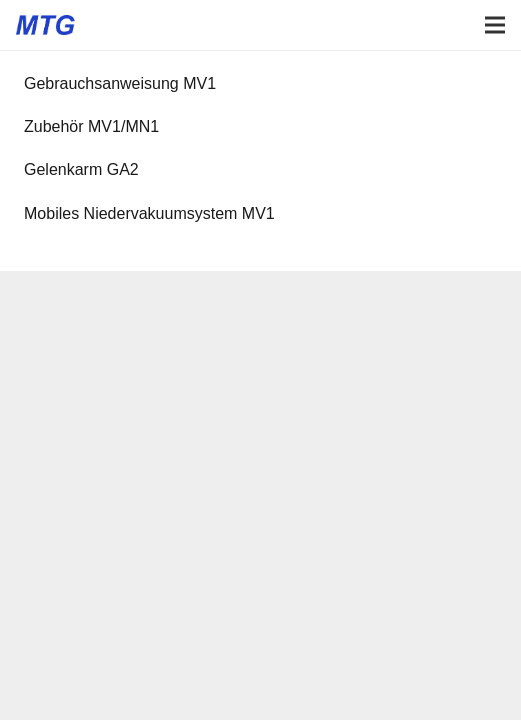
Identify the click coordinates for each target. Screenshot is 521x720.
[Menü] (495, 25)
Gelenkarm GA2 (81, 169)
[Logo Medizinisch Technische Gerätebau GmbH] (45, 25)
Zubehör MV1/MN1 (91, 126)
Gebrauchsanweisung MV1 (120, 83)
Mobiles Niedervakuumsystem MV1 (149, 213)
